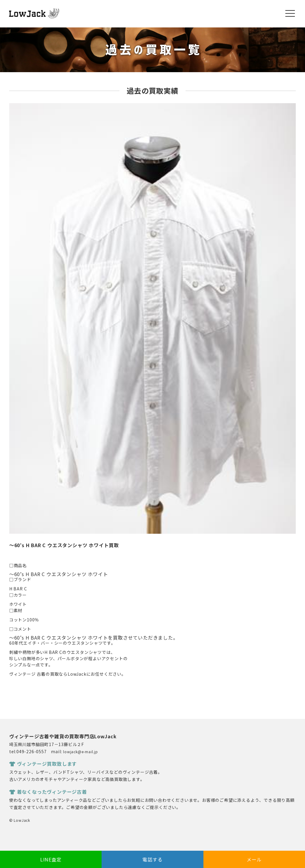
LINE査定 (51, 859)
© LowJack (20, 820)
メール (254, 859)
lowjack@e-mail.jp (81, 752)
